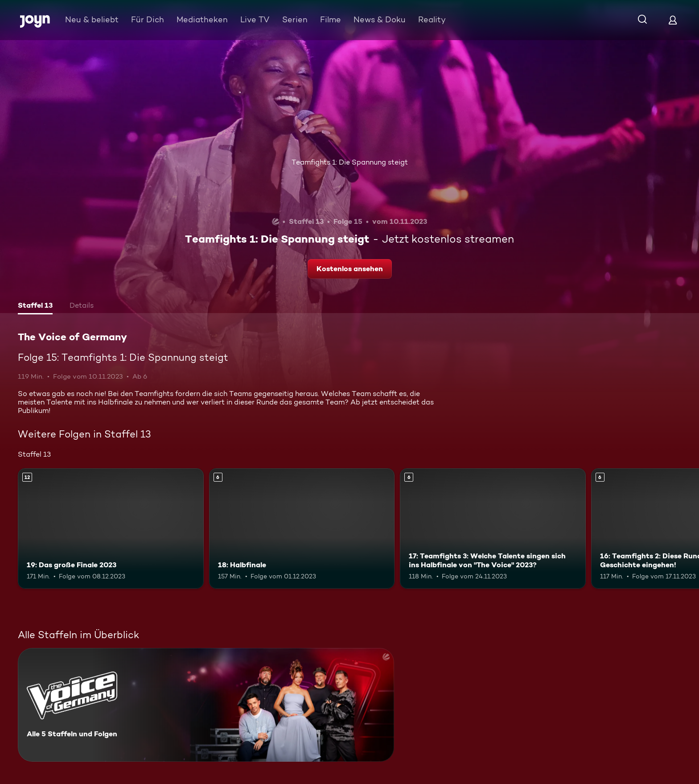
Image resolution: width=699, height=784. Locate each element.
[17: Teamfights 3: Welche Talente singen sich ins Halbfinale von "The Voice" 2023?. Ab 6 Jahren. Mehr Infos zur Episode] (493, 529)
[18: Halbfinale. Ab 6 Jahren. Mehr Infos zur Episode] (302, 529)
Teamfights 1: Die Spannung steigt (350, 162)
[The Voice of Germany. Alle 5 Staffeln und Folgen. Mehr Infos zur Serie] (206, 705)
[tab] (35, 306)
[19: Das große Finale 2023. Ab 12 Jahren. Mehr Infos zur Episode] (111, 529)
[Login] (673, 20)
